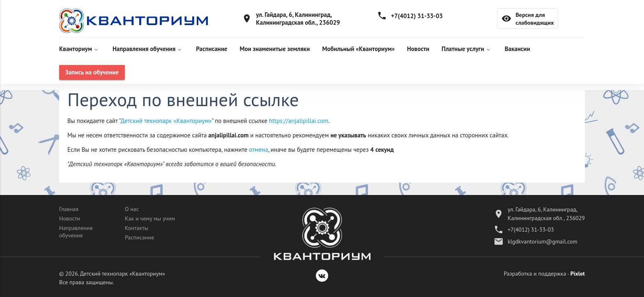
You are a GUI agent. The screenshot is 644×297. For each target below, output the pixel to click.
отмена (259, 150)
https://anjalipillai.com (299, 121)
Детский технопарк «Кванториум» (166, 121)
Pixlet (578, 274)
